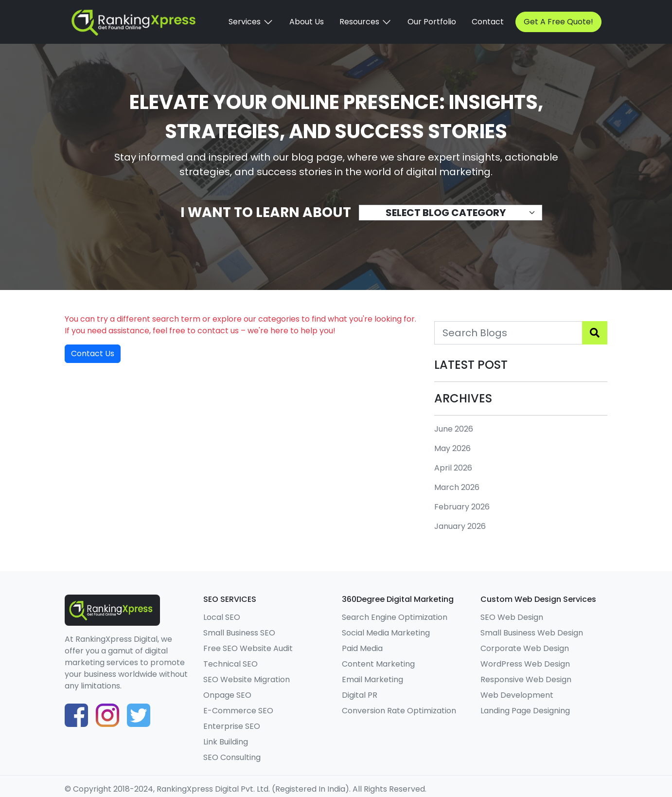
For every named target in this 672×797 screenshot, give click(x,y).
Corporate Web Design (525, 648)
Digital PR (360, 695)
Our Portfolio (432, 22)
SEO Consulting (232, 757)
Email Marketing (372, 679)
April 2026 (453, 468)
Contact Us (93, 353)
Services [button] (251, 22)
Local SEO (222, 617)
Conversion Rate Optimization (399, 711)
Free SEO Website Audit (248, 648)
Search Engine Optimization (395, 617)
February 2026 (462, 507)
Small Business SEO (239, 633)
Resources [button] (366, 22)
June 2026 (454, 429)
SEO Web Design (512, 617)
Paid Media (362, 648)
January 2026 (460, 526)
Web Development (517, 695)
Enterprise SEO (232, 726)
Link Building (226, 742)
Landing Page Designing (525, 711)
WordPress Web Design (525, 664)
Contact (488, 22)
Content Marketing (378, 664)
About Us (307, 22)
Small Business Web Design (532, 633)
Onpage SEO (227, 695)
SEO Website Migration (247, 679)
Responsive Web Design (526, 679)
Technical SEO (230, 664)
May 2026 (452, 448)
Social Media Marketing (386, 633)
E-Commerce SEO (238, 711)
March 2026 (457, 487)
